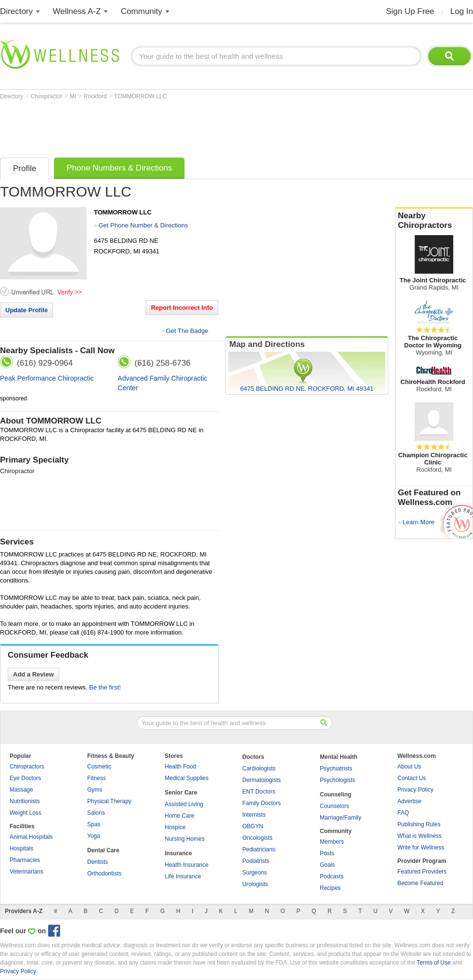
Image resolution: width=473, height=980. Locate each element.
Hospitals (21, 848)
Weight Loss (26, 813)
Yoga (94, 836)
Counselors (335, 806)
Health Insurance (187, 865)
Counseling (335, 795)
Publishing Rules (419, 824)
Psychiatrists (336, 768)
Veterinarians (26, 872)
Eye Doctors (25, 778)
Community (142, 11)
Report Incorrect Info (182, 308)
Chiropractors (27, 767)
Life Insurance (183, 876)
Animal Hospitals (31, 837)
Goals (327, 865)
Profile (25, 168)
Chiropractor (47, 96)
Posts (327, 853)
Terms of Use (434, 963)
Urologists (255, 884)
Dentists (98, 862)
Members (332, 842)
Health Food (180, 767)
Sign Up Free (410, 11)
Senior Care (181, 793)
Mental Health (339, 757)
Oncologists (257, 838)
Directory (16, 11)
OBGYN (253, 826)
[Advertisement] (175, 126)
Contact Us (412, 778)
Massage (21, 790)
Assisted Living (184, 804)
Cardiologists (259, 768)
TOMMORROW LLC (140, 96)
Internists (254, 815)
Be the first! (105, 687)
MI (74, 96)
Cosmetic (99, 767)
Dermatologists (262, 780)
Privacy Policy (415, 790)
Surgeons (255, 873)
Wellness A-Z (77, 11)
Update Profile (26, 310)
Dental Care (103, 850)
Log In (462, 11)
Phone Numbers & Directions (119, 168)
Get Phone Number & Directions (143, 225)
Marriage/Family (341, 818)
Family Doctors (262, 803)
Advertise (409, 801)
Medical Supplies (187, 778)
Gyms (95, 790)
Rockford (96, 96)
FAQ (403, 813)
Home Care (179, 816)
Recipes (330, 888)
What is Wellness (420, 836)
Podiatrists (256, 861)
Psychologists (337, 780)
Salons (96, 813)
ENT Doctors (259, 792)
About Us (409, 767)
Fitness (97, 778)
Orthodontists (104, 874)
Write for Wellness (421, 848)
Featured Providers (422, 872)
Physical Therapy (109, 801)
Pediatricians (259, 849)
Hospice (175, 827)
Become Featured (420, 883)
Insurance (178, 853)
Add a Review (33, 674)
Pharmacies (25, 860)
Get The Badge (187, 331)
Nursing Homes (185, 839)
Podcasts (332, 876)
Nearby (434, 221)
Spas (94, 824)
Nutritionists (25, 801)
